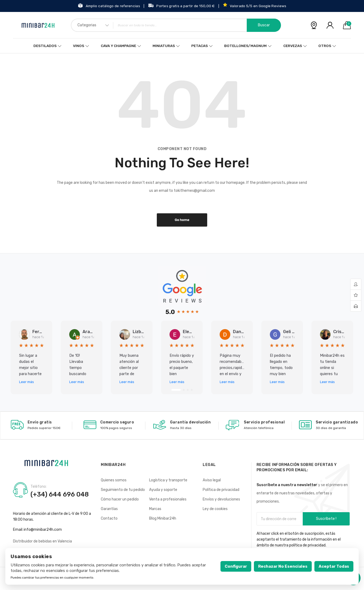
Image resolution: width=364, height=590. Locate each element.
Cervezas (293, 46)
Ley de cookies (215, 509)
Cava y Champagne (118, 46)
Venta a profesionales (168, 499)
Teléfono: (39, 487)
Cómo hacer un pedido (120, 499)
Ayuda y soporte (163, 490)
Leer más (27, 382)
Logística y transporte (168, 480)
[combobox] (176, 25)
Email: (18, 530)
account (356, 284)
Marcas (155, 509)
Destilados (45, 46)
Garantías (109, 509)
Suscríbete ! (326, 519)
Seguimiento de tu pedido (123, 490)
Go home (182, 220)
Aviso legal (212, 480)
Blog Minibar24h (163, 518)
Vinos (78, 46)
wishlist (356, 295)
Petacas (199, 46)
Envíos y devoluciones (221, 499)
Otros (325, 46)
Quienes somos (114, 480)
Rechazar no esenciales (283, 566)
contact (356, 306)
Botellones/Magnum (245, 46)
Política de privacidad (221, 490)
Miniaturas (164, 46)
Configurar (236, 566)
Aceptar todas (334, 566)
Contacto (109, 518)
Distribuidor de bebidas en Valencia (42, 541)
